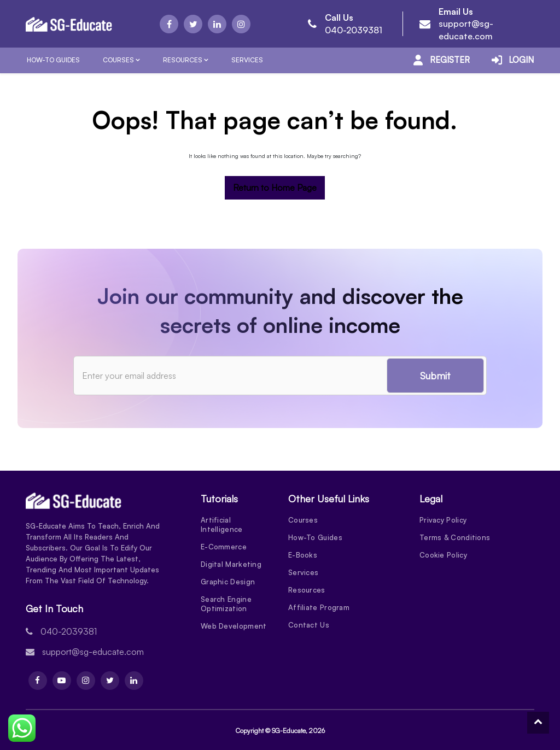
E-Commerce (224, 547)
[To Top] (538, 723)
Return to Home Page (275, 187)
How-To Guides (53, 60)
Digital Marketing (231, 564)
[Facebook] (169, 24)
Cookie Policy (443, 555)
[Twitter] (193, 24)
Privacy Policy (443, 520)
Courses (118, 60)
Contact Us (309, 625)
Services (247, 60)
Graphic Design (228, 582)
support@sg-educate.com (93, 652)
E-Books (303, 555)
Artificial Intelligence (222, 525)
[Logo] (69, 24)
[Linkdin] (217, 24)
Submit (435, 376)
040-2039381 (354, 30)
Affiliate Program (319, 607)
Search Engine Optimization (226, 604)
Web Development (234, 626)
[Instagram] (241, 24)
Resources (183, 60)
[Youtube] (62, 681)
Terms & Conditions (455, 537)
